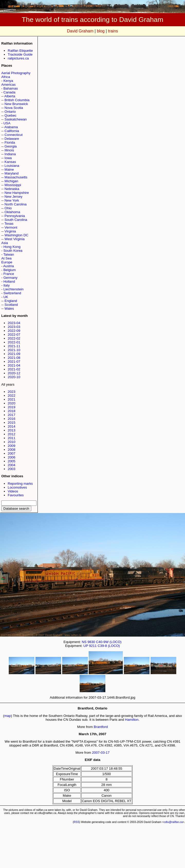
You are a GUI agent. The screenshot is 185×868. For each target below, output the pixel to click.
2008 (12, 450)
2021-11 (14, 346)
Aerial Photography (16, 73)
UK (6, 297)
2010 (12, 442)
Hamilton (132, 720)
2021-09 (14, 354)
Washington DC (17, 235)
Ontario (10, 112)
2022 (12, 396)
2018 (12, 411)
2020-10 (14, 377)
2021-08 (14, 358)
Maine (9, 170)
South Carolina (16, 220)
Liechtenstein (13, 289)
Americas (8, 85)
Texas (9, 224)
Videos (13, 491)
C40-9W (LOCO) (109, 642)
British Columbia (17, 100)
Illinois (9, 150)
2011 (12, 438)
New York (12, 200)
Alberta (10, 96)
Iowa (8, 158)
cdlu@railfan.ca (173, 822)
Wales (9, 309)
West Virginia (15, 239)
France (9, 274)
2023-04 (14, 323)
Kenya (8, 81)
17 (108, 753)
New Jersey (14, 197)
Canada (9, 92)
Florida (10, 142)
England (11, 301)
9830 (91, 642)
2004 (12, 465)
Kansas (10, 162)
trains (113, 31)
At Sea (6, 258)
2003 (12, 469)
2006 (12, 457)
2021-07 (14, 362)
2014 (12, 426)
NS (84, 642)
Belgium (10, 270)
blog (101, 31)
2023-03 (14, 327)
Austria (8, 266)
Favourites (16, 495)
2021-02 (14, 369)
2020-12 (14, 373)
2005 (12, 461)
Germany (10, 278)
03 (103, 753)
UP (86, 646)
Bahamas (11, 88)
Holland (9, 281)
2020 (12, 403)
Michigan (11, 181)
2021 (12, 399)
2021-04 (14, 365)
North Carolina (16, 204)
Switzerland (12, 293)
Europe (7, 262)
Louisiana (12, 166)
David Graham (80, 31)
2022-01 (14, 342)
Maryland (12, 173)
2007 (12, 453)
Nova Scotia (14, 108)
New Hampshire (17, 193)
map (8, 716)
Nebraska (12, 189)
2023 (12, 392)
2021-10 (14, 350)
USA (7, 123)
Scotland (11, 305)
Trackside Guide (20, 54)
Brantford (101, 727)
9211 (93, 646)
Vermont (11, 227)
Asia (5, 243)
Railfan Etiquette (20, 51)
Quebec (11, 115)
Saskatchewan (16, 119)
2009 (12, 446)
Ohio (8, 208)
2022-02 (14, 338)
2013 (12, 430)
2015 (12, 423)
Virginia (10, 231)
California (12, 131)
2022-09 (14, 331)
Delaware (12, 139)
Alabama (11, 127)
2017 (12, 415)
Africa (6, 77)
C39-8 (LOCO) (109, 646)
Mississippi (13, 185)
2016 (12, 419)
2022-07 (14, 335)
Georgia (11, 146)
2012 (12, 434)
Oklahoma (12, 212)
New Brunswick (16, 104)
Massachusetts (16, 177)
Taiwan (9, 254)
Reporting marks (20, 484)
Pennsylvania (15, 216)
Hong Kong (12, 247)
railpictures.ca (18, 58)
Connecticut (14, 135)
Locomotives (17, 487)
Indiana (10, 154)
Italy (6, 285)
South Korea (13, 251)
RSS (77, 822)
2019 (12, 407)
